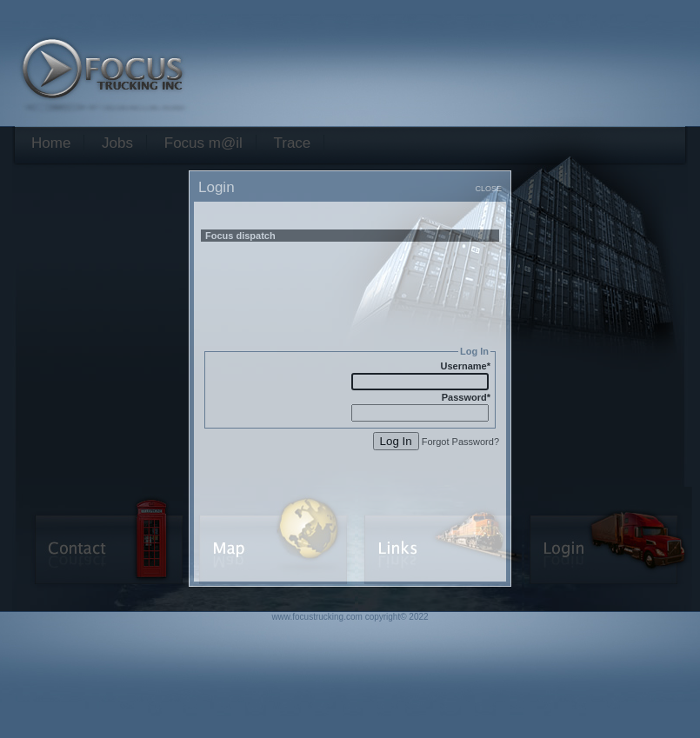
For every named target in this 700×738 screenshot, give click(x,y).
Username (466, 366)
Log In (396, 441)
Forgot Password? (460, 442)
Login (217, 187)
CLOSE (488, 189)
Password (466, 397)
